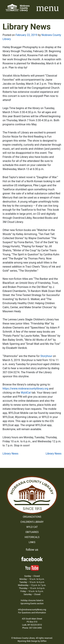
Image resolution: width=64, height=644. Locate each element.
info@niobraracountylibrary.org (32, 610)
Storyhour (46, 356)
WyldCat (26, 393)
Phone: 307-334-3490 (32, 628)
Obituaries (32, 532)
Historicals (32, 537)
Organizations (32, 517)
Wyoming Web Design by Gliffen (32, 641)
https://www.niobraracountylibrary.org (26, 389)
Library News (10, 454)
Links (32, 542)
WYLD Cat (32, 527)
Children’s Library (32, 522)
